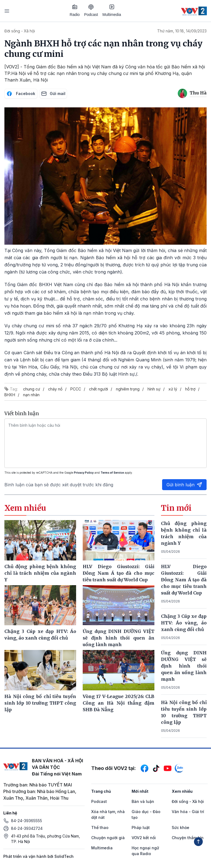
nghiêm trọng (128, 389)
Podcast (91, 11)
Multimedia (112, 10)
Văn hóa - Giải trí (188, 812)
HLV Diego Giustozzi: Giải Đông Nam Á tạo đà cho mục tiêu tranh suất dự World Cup (184, 580)
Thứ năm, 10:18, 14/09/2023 (182, 31)
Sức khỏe (181, 827)
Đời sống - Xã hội (20, 31)
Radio (75, 10)
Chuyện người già (108, 838)
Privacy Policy (84, 473)
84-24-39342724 (27, 828)
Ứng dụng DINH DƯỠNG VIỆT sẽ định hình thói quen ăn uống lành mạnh (184, 666)
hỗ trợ (190, 389)
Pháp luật (141, 827)
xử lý (173, 389)
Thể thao (100, 827)
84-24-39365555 (27, 821)
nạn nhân (31, 395)
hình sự (154, 389)
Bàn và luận (143, 801)
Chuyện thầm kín (188, 838)
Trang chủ (101, 791)
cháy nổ (55, 389)
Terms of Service (112, 473)
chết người (98, 389)
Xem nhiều (182, 791)
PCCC (76, 389)
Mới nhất (140, 791)
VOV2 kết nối (144, 838)
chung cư (32, 389)
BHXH (10, 395)
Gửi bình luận (184, 485)
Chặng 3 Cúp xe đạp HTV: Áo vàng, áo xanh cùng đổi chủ (184, 623)
